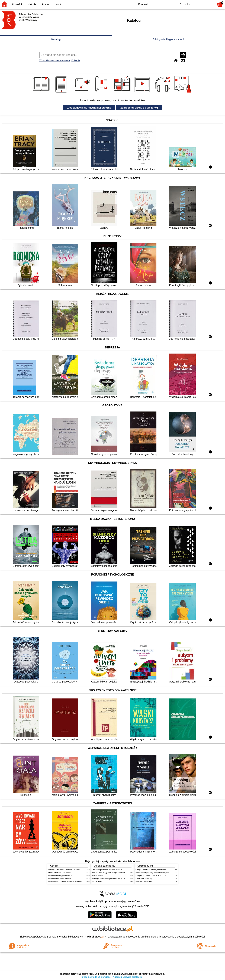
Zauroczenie (97, 881)
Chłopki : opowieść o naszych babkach (107, 870)
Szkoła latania (97, 876)
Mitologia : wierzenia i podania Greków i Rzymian (68, 870)
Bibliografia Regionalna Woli (169, 39)
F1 (200, 4)
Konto (59, 4)
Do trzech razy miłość (144, 881)
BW (159, 4)
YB (167, 4)
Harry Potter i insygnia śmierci (60, 876)
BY (174, 4)
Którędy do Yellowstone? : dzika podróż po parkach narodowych (161, 876)
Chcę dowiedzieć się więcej (97, 977)
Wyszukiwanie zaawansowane (55, 60)
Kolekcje (76, 60)
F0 (194, 4)
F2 (208, 4)
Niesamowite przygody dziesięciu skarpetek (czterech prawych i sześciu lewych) (80, 881)
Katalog (56, 39)
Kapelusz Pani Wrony (144, 879)
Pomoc (46, 4)
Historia (32, 4)
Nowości (17, 4)
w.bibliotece (96, 937)
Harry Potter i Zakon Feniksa (60, 879)
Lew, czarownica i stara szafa (60, 873)
